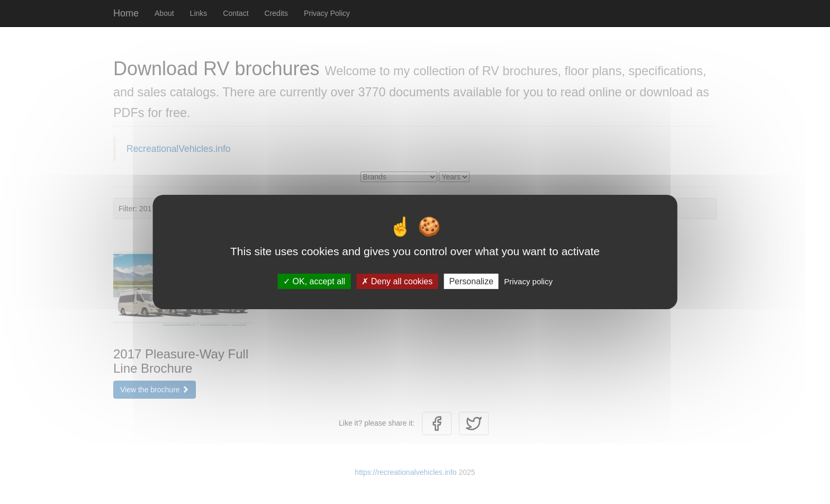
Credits (276, 13)
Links (199, 13)
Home (126, 13)
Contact (236, 13)
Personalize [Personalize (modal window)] (471, 281)
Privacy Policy (327, 13)
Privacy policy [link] (528, 281)
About (164, 13)
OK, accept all (314, 281)
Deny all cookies (397, 281)
